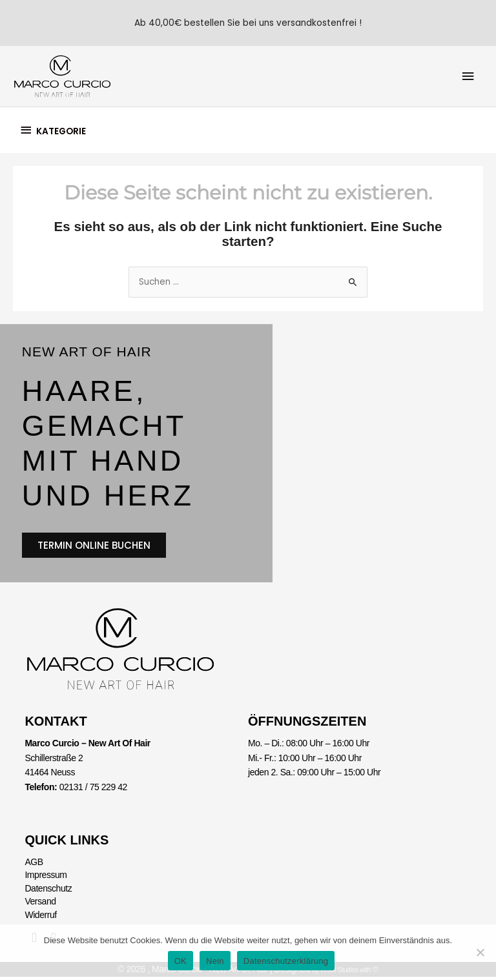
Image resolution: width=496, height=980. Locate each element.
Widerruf (40, 918)
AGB (34, 866)
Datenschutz (48, 892)
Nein (215, 961)
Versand (40, 905)
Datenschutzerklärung (286, 961)
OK (181, 961)
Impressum (46, 879)
